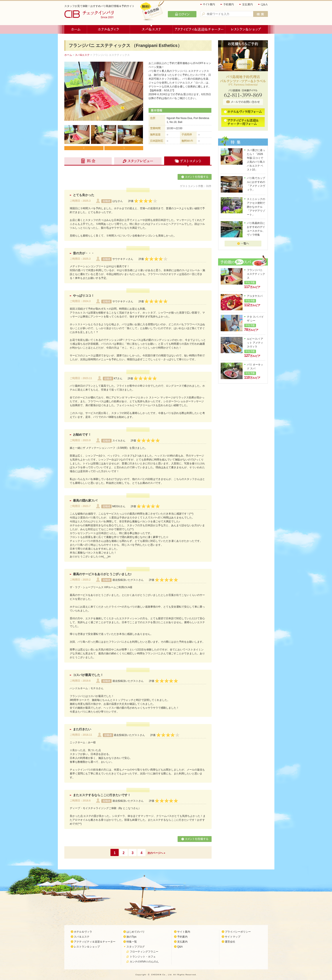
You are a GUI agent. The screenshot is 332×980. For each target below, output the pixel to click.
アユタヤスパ (255, 296)
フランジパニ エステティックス (256, 274)
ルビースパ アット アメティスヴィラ (255, 343)
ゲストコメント (186, 162)
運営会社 (230, 942)
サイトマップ (233, 937)
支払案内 (246, 4)
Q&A (263, 4)
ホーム (76, 29)
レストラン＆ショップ (247, 29)
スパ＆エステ (151, 29)
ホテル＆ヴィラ (109, 29)
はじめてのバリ (136, 932)
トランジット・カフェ (143, 957)
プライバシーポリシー (238, 932)
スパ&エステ (82, 55)
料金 (88, 162)
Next (124, 148)
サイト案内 (208, 4)
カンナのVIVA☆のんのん (144, 962)
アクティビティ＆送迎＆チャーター (199, 29)
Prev (84, 148)
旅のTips (131, 937)
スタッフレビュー (137, 162)
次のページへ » (156, 853)
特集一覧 (132, 942)
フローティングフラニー (144, 952)
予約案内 (227, 4)
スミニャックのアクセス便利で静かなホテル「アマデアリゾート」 (256, 207)
